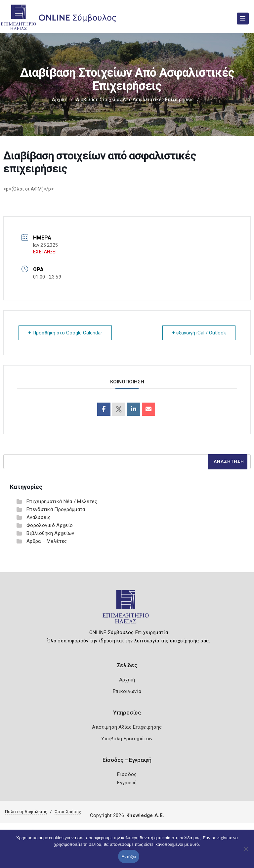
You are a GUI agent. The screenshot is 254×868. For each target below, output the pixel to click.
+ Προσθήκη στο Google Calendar (65, 333)
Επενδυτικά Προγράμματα (56, 509)
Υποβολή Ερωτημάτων (127, 739)
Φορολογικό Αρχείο (50, 525)
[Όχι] (246, 852)
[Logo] (127, 610)
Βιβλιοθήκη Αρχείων (50, 533)
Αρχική (60, 100)
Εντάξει (129, 857)
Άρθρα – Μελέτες (47, 541)
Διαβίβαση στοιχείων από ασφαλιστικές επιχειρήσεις (135, 100)
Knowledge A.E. (145, 815)
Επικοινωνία (127, 691)
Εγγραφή (127, 783)
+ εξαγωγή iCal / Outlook (199, 333)
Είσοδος (127, 774)
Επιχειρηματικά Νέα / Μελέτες (62, 501)
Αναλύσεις (39, 517)
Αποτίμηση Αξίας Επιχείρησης (127, 727)
